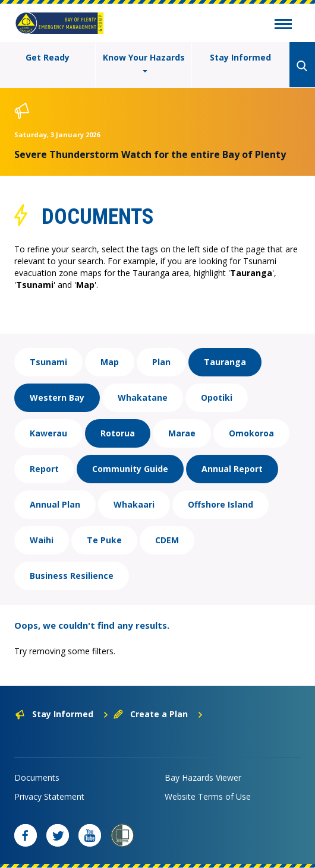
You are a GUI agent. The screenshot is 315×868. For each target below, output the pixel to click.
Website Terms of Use (208, 796)
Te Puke (104, 540)
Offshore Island (220, 504)
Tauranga (225, 362)
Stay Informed (240, 57)
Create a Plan (158, 714)
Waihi (42, 540)
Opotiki (217, 397)
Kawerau (48, 433)
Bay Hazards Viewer (203, 777)
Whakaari (134, 504)
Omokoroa (251, 433)
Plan (161, 362)
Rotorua (118, 433)
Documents (37, 777)
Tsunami (48, 362)
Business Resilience (72, 576)
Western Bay (57, 397)
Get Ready (48, 57)
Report (44, 469)
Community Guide (130, 469)
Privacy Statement (49, 796)
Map (110, 362)
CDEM (167, 540)
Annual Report (232, 469)
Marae (182, 433)
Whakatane (143, 397)
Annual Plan (55, 504)
